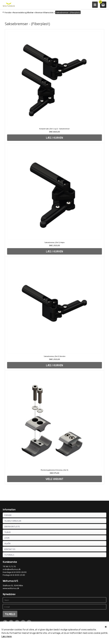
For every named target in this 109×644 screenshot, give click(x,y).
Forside (8, 12)
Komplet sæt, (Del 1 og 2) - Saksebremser (54, 129)
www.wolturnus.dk (11, 588)
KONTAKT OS (10, 549)
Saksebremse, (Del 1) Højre (54, 242)
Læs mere (7, 636)
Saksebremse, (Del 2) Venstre (55, 356)
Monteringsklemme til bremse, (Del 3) (54, 470)
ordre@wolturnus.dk (12, 569)
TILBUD (7, 532)
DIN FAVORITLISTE (12, 526)
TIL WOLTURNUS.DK (13, 521)
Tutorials (9, 555)
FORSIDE (8, 515)
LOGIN (7, 538)
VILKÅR (7, 543)
